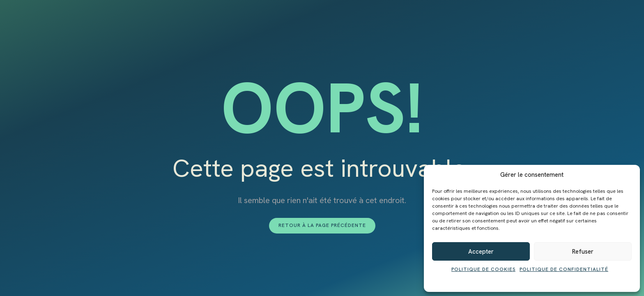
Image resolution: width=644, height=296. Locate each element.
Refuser (583, 252)
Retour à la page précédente (322, 225)
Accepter (481, 252)
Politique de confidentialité (564, 269)
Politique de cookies (483, 269)
